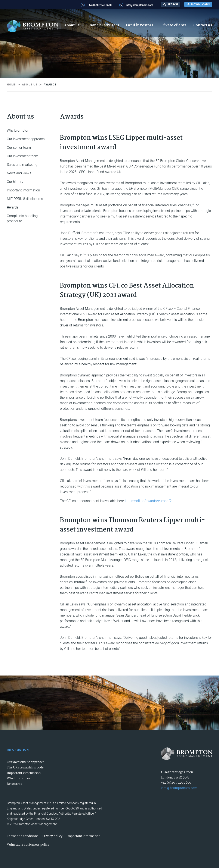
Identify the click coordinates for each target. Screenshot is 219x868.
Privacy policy (52, 836)
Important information (23, 190)
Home (11, 84)
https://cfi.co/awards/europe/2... (150, 501)
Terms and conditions (23, 836)
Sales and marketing (22, 165)
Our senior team (19, 148)
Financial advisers (103, 25)
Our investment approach (26, 139)
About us (72, 25)
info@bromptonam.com (179, 788)
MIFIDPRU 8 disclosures (25, 199)
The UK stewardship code (25, 768)
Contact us (203, 25)
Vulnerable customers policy (28, 845)
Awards (13, 207)
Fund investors (140, 25)
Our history (15, 182)
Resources (14, 784)
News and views (19, 173)
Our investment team (23, 156)
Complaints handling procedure (22, 218)
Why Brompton (18, 130)
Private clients (173, 25)
